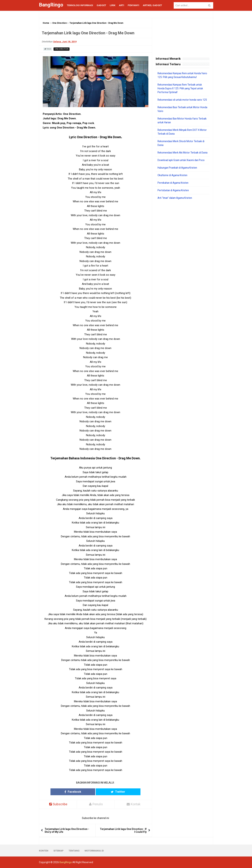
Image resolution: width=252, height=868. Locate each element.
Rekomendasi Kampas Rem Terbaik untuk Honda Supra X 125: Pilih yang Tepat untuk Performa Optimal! (181, 88)
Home (46, 23)
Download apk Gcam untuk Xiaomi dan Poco (182, 168)
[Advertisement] (183, 265)
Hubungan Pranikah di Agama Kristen (179, 175)
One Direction (59, 23)
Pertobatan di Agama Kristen (174, 198)
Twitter (109, 792)
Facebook (81, 792)
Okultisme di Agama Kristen (173, 183)
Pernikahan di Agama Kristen (174, 190)
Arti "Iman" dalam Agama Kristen (176, 205)
